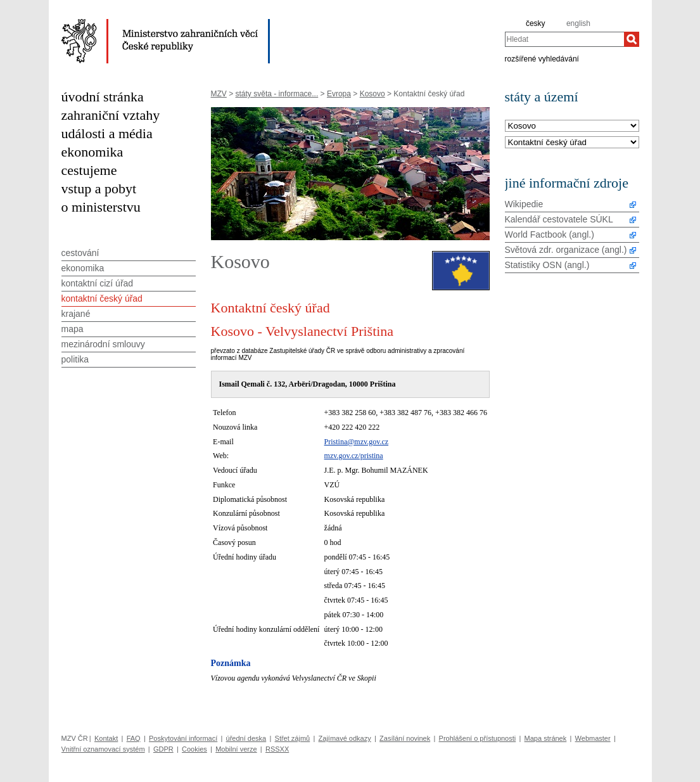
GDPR (163, 749)
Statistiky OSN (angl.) (547, 265)
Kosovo (372, 94)
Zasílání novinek (405, 738)
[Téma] (572, 143)
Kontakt (106, 738)
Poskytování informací (183, 738)
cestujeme (89, 170)
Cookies (194, 749)
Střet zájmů (293, 738)
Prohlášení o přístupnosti (478, 738)
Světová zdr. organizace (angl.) (566, 250)
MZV (219, 94)
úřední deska (246, 738)
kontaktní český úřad (102, 298)
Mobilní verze (236, 749)
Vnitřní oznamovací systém (103, 749)
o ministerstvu (101, 207)
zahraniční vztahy (111, 115)
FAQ (134, 738)
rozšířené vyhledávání (542, 58)
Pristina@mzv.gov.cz (356, 442)
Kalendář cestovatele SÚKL (559, 219)
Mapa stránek (546, 738)
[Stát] (572, 126)
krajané (76, 314)
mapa (73, 329)
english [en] (578, 23)
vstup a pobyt (99, 189)
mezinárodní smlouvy (103, 344)
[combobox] (564, 39)
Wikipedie (524, 204)
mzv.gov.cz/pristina (354, 456)
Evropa (339, 94)
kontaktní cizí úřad (98, 283)
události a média (107, 133)
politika (75, 359)
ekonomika (92, 152)
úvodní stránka (103, 97)
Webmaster (593, 738)
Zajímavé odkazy (345, 738)
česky (536, 23)
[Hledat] (632, 39)
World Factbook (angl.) (550, 234)
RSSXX (277, 749)
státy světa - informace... (277, 94)
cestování (80, 253)
